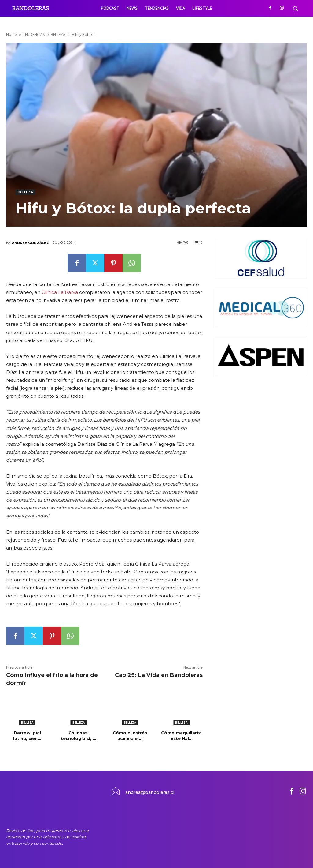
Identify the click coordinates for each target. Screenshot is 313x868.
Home (11, 34)
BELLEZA (58, 34)
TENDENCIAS (34, 34)
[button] (295, 8)
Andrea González (31, 243)
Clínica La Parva (60, 292)
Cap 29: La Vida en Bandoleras (159, 675)
